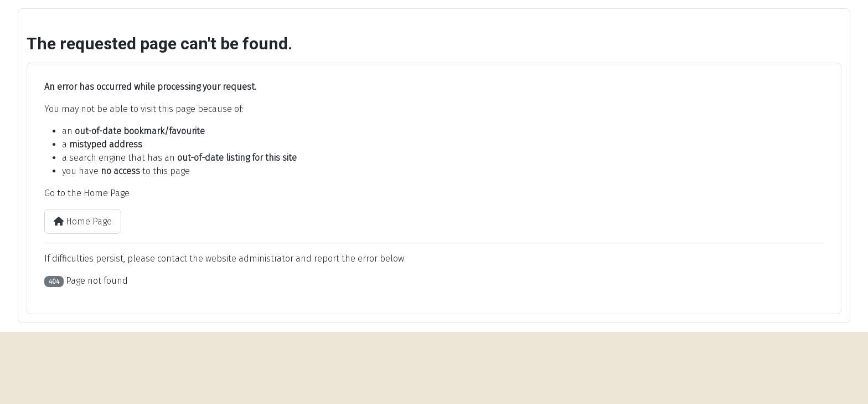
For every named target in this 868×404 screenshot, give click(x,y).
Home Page (83, 221)
